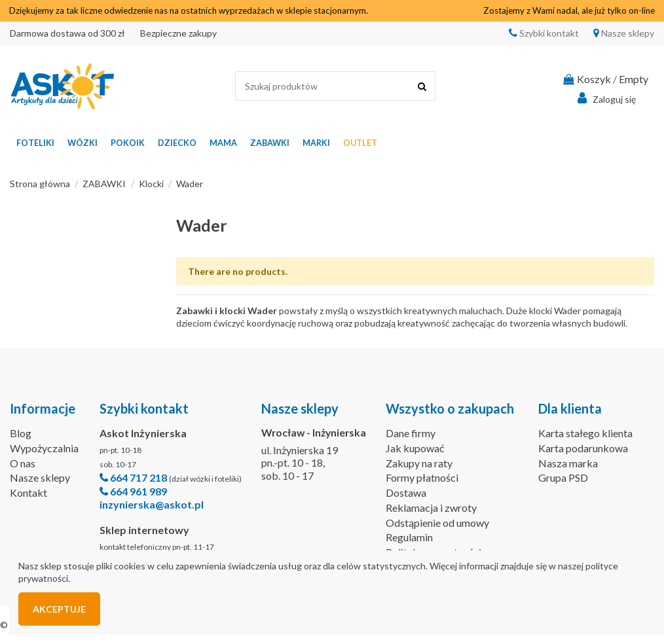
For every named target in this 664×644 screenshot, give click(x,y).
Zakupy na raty (419, 463)
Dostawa (406, 492)
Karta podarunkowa (583, 448)
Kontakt (28, 492)
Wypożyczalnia (44, 448)
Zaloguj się (605, 98)
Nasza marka (568, 463)
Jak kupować (415, 448)
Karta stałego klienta (585, 433)
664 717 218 (138, 477)
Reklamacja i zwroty (431, 508)
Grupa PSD (563, 477)
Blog (21, 433)
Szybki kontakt (548, 33)
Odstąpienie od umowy (437, 523)
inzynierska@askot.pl (152, 504)
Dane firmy (411, 433)
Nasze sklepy (627, 33)
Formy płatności (422, 477)
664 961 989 (138, 491)
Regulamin (409, 537)
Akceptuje (59, 609)
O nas (23, 463)
